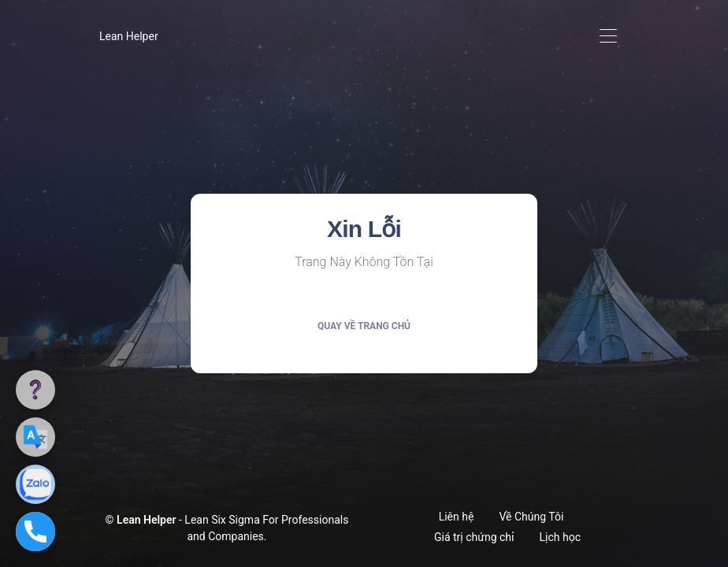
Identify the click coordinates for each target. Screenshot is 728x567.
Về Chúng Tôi (531, 517)
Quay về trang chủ (364, 326)
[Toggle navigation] (608, 37)
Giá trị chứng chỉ (474, 537)
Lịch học (560, 537)
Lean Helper (129, 36)
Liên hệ (457, 517)
